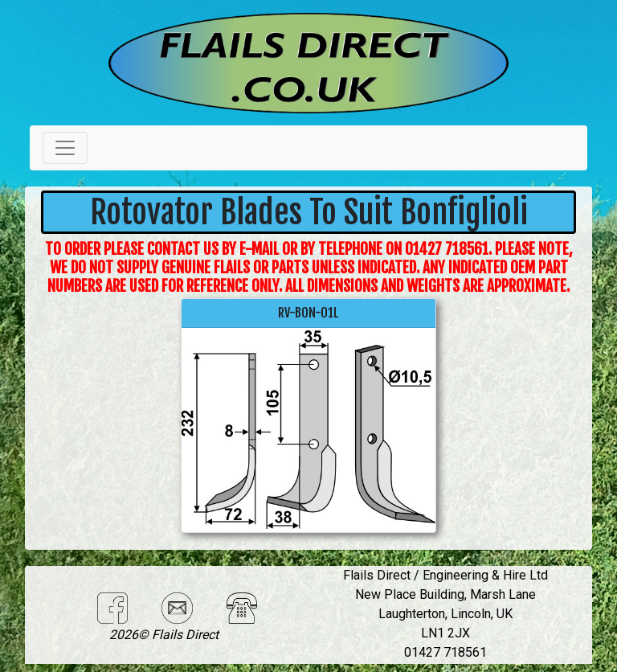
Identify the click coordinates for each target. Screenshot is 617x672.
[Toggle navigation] (65, 148)
